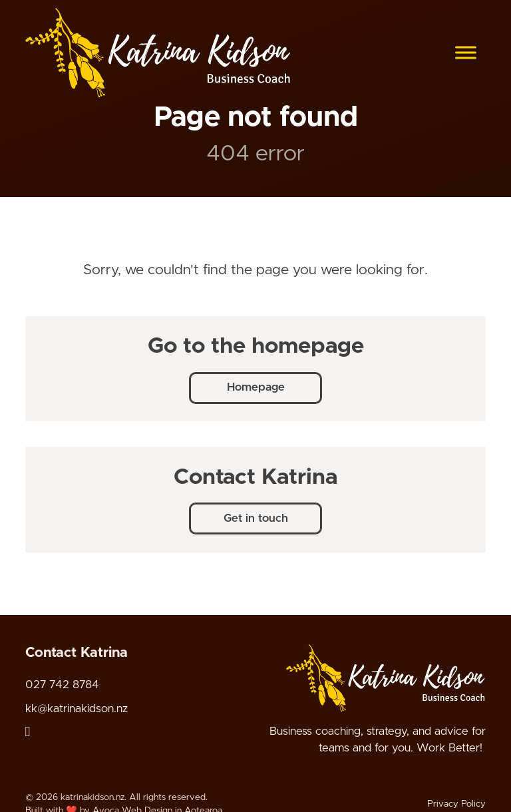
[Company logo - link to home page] (386, 678)
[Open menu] (466, 53)
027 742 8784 (62, 684)
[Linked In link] (28, 732)
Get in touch (256, 518)
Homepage (256, 387)
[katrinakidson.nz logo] (158, 53)
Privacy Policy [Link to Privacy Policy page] (456, 804)
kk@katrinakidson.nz (77, 708)
